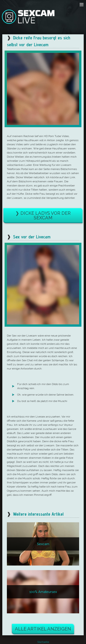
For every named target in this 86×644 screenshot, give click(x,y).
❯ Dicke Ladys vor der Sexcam (43, 216)
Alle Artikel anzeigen (43, 629)
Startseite (43, 642)
